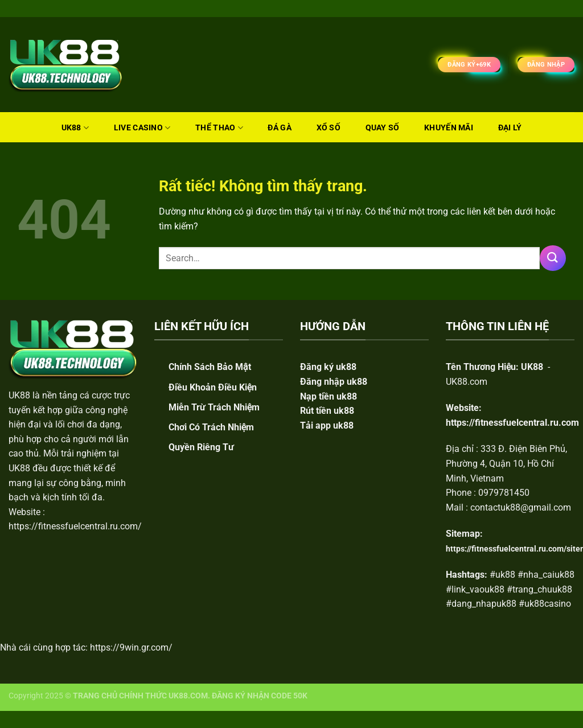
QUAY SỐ (383, 128)
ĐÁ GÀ (279, 128)
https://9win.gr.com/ (131, 647)
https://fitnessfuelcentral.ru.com (512, 423)
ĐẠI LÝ (510, 128)
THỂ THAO (219, 128)
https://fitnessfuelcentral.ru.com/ (75, 526)
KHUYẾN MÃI (449, 128)
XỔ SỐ (329, 128)
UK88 (75, 128)
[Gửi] (553, 258)
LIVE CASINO (142, 128)
